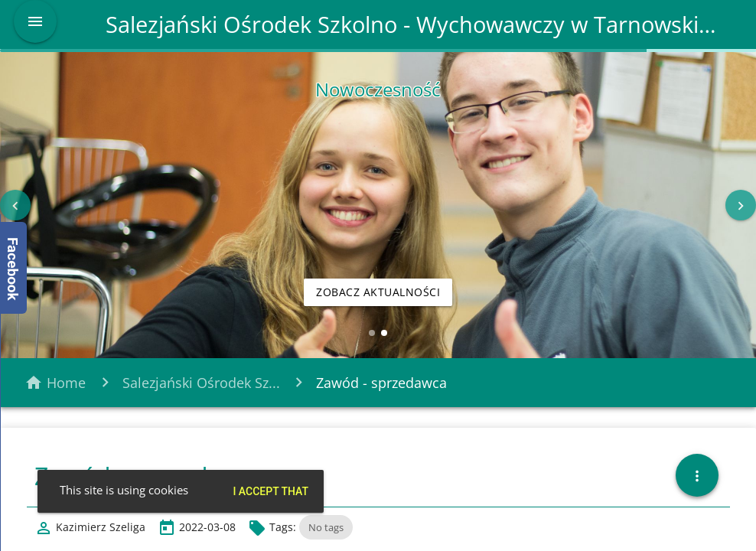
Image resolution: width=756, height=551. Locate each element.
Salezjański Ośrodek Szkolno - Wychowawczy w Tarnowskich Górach (413, 24)
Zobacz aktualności (378, 292)
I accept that (270, 491)
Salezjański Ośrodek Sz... (201, 383)
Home (66, 383)
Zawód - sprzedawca (381, 383)
